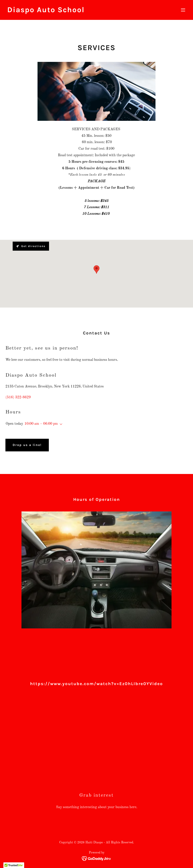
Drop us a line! (27, 445)
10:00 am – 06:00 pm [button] (41, 424)
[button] (183, 10)
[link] (46, 11)
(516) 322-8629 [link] (18, 397)
